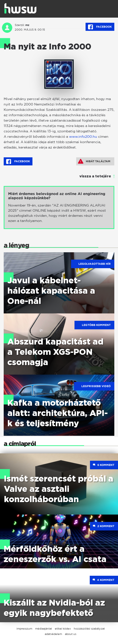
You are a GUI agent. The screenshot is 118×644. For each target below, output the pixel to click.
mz (27, 25)
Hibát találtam (94, 161)
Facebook (100, 27)
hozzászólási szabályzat (89, 629)
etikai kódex (63, 629)
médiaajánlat (44, 629)
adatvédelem (53, 634)
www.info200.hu (83, 136)
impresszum (24, 629)
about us (71, 634)
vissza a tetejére (95, 176)
